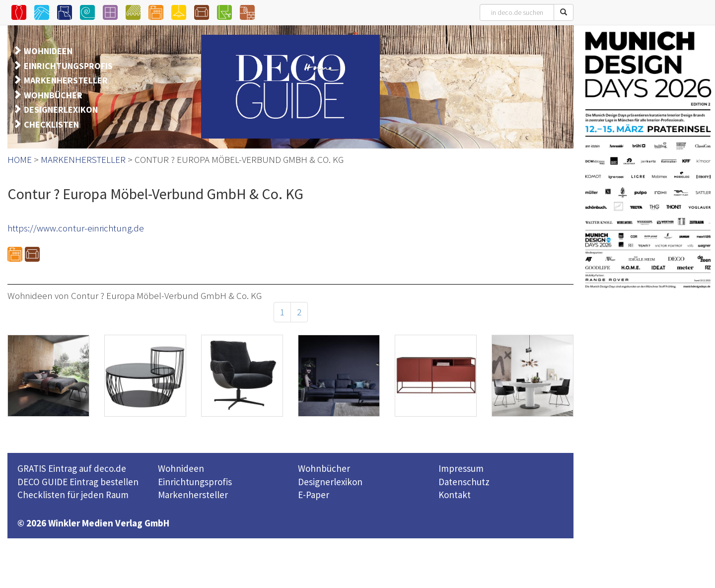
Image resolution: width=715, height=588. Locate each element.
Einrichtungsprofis (195, 482)
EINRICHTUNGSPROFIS (68, 66)
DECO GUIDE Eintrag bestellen (78, 482)
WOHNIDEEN (48, 51)
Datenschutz (464, 482)
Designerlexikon (330, 482)
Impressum (461, 468)
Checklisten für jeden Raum (73, 495)
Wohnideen (181, 468)
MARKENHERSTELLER (66, 80)
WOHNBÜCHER (53, 95)
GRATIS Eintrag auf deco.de (72, 468)
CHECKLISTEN (51, 124)
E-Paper (314, 495)
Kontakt (455, 495)
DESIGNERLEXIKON (61, 110)
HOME (20, 159)
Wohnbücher (324, 468)
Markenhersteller (193, 495)
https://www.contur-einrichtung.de (76, 228)
